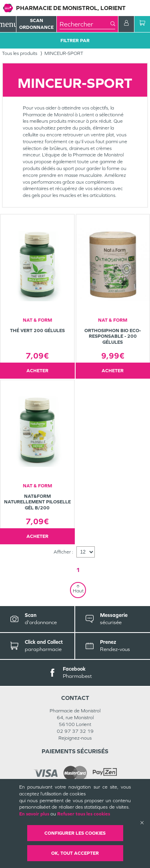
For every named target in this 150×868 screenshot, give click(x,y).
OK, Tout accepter (75, 853)
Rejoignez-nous (75, 738)
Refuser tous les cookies (84, 814)
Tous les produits (20, 53)
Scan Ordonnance (36, 24)
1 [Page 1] (78, 570)
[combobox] (85, 24)
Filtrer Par (75, 41)
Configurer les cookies (75, 833)
